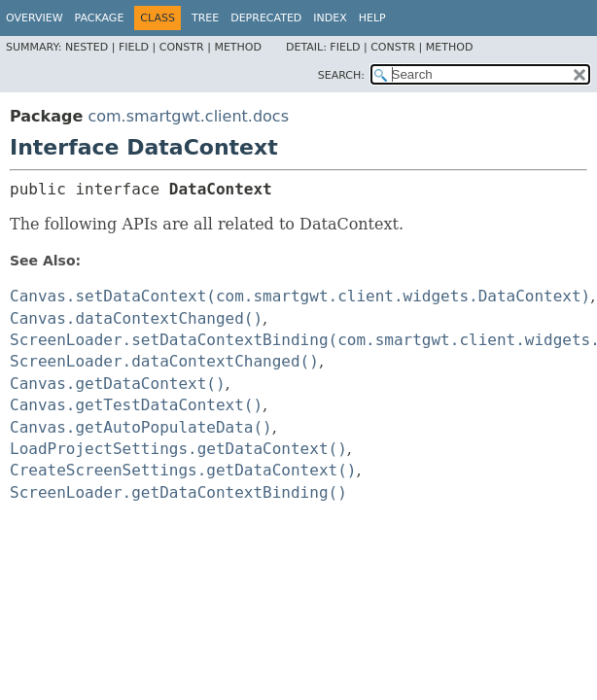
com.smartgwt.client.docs (188, 116)
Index (330, 18)
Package (100, 18)
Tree (205, 18)
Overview (35, 18)
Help (372, 18)
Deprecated (266, 18)
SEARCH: (341, 75)
